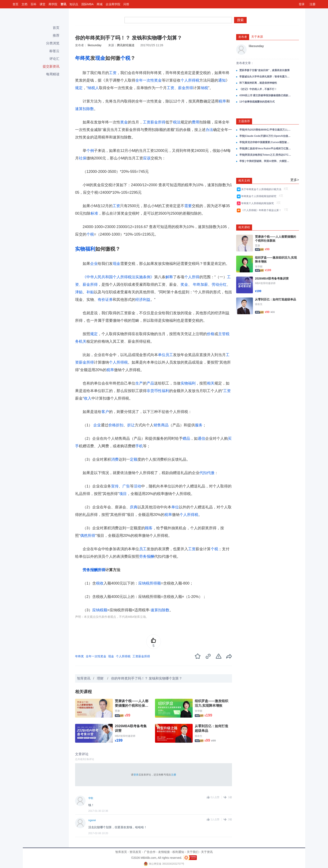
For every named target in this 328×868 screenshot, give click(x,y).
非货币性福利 (158, 391)
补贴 (90, 292)
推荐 (56, 35)
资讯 (63, 4)
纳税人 (93, 88)
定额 (134, 459)
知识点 (74, 4)
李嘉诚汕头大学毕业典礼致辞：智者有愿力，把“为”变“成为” (265, 77)
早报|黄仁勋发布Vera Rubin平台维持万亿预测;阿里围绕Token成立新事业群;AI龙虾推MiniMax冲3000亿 (265, 149)
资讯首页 (135, 852)
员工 (169, 355)
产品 (150, 383)
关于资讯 (207, 852)
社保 (83, 158)
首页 (15, 4)
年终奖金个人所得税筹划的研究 (259, 196)
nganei (92, 820)
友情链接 (164, 852)
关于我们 (193, 852)
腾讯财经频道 (126, 45)
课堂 (42, 4)
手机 (139, 446)
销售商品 (161, 425)
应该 (147, 158)
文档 (24, 4)
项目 (123, 494)
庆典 (134, 507)
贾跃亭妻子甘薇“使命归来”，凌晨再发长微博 (264, 70)
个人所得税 (190, 80)
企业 (94, 264)
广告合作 (150, 852)
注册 (313, 4)
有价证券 (105, 300)
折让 (131, 425)
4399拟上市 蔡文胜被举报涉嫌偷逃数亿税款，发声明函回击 (265, 95)
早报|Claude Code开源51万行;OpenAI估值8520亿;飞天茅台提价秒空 (265, 136)
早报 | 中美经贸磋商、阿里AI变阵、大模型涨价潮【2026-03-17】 (265, 161)
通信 (201, 438)
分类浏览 (53, 43)
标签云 (54, 51)
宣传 (115, 486)
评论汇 (54, 59)
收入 (88, 398)
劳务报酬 (147, 556)
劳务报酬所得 (94, 570)
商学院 (53, 4)
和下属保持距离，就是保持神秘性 (258, 83)
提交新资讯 (51, 66)
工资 (113, 73)
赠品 (186, 438)
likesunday (95, 45)
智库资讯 (84, 678)
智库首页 (121, 852)
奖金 (124, 122)
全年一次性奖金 (149, 80)
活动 (137, 486)
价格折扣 (116, 425)
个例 (90, 151)
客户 (105, 412)
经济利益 (143, 300)
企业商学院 (113, 4)
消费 (115, 459)
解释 (169, 277)
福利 (90, 249)
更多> (295, 180)
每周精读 (53, 74)
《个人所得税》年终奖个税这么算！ (262, 210)
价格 (211, 334)
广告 (126, 486)
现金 (100, 58)
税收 (100, 583)
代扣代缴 (207, 473)
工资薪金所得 (154, 122)
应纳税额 (100, 610)
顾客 (149, 528)
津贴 (79, 292)
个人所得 (192, 277)
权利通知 (178, 852)
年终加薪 (200, 285)
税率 (222, 101)
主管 (222, 334)
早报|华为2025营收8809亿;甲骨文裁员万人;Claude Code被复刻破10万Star (265, 130)
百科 (33, 4)
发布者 (243, 37)
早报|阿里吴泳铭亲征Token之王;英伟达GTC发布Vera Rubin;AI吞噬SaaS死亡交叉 (265, 155)
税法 (177, 122)
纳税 (204, 88)
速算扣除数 (85, 109)
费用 (196, 122)
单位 (162, 355)
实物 (80, 249)
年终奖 (83, 58)
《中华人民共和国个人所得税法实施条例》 (118, 277)
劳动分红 (219, 285)
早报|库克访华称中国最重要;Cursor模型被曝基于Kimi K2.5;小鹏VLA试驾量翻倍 (265, 142)
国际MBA (87, 4)
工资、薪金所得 (180, 88)
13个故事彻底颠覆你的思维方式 (257, 102)
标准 (94, 213)
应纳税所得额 (150, 583)
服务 (199, 425)
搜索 (240, 20)
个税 (125, 58)
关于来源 (257, 37)
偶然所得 (88, 536)
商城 (100, 4)
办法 (209, 130)
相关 (211, 383)
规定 (79, 88)
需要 (188, 206)
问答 (126, 4)
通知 (222, 80)
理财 (101, 678)
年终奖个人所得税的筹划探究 (258, 203)
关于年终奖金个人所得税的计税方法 (262, 189)
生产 (139, 383)
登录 (302, 4)
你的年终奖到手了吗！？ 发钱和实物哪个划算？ (147, 678)
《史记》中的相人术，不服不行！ (258, 89)
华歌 (91, 798)
